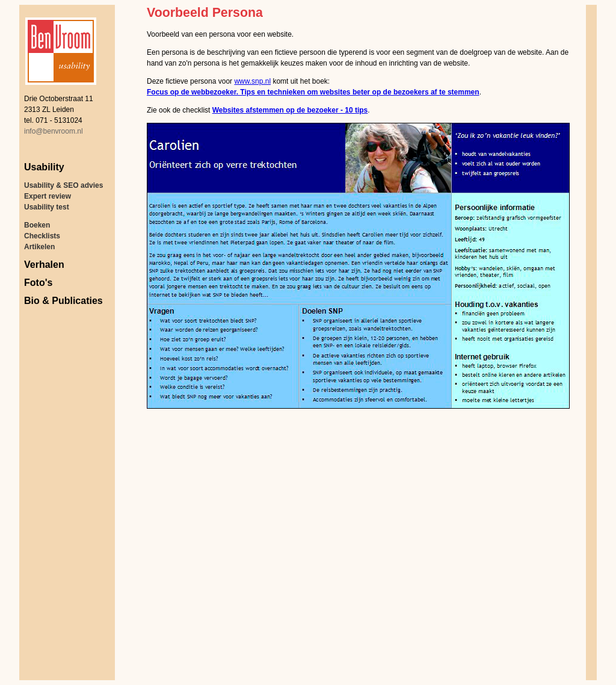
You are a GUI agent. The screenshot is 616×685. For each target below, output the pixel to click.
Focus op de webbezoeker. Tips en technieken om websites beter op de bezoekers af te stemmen (313, 92)
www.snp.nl (252, 81)
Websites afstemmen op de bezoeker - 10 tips (290, 110)
